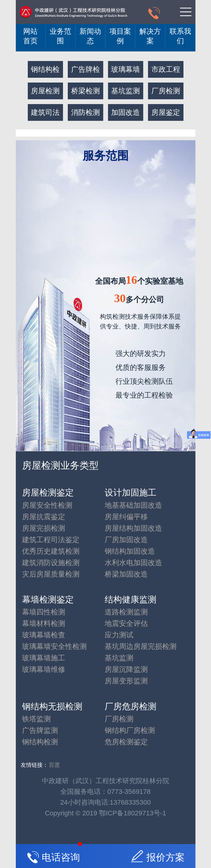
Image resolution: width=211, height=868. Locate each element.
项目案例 (120, 36)
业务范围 (60, 36)
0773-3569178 (129, 792)
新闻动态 (90, 36)
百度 (54, 765)
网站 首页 (30, 36)
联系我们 (180, 36)
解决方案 (150, 36)
